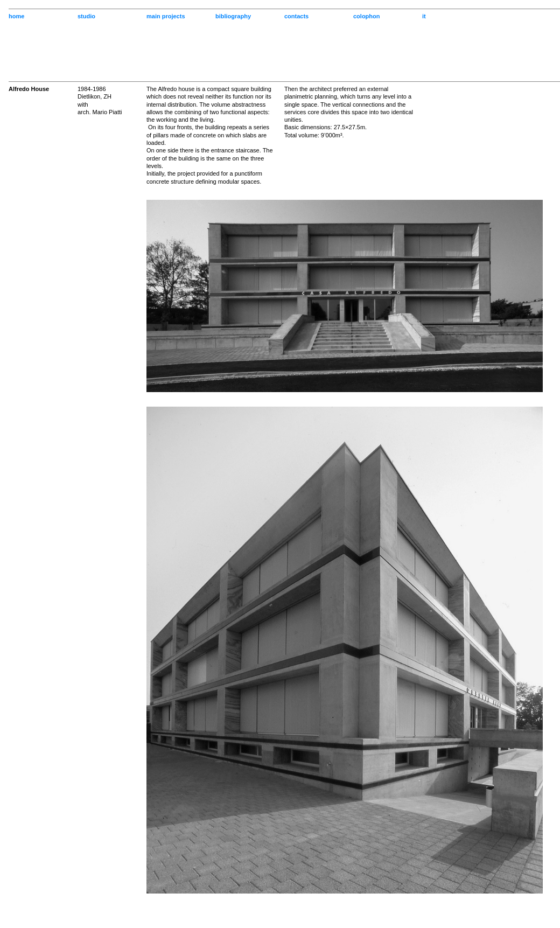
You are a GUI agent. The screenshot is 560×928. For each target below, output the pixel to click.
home (16, 16)
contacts (296, 16)
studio (86, 16)
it (424, 16)
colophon (367, 16)
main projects (166, 16)
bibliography (233, 16)
